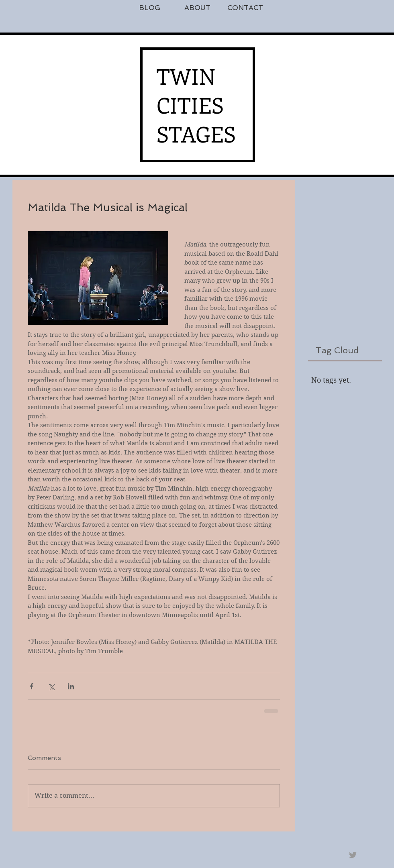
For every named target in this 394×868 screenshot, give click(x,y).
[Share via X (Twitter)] (51, 686)
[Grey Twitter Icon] (353, 855)
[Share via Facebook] (32, 686)
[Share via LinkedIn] (71, 686)
